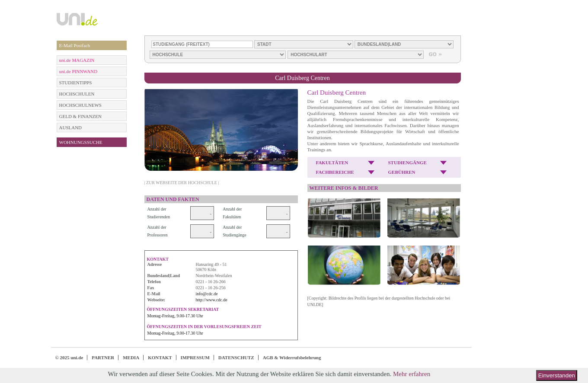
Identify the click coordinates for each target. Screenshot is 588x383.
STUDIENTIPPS (76, 83)
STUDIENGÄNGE (407, 163)
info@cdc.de (207, 294)
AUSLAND (71, 128)
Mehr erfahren (412, 374)
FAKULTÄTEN (332, 163)
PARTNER (103, 357)
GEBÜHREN (402, 172)
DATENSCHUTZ (236, 357)
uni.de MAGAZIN (77, 60)
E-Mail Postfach (75, 45)
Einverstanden (557, 375)
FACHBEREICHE (335, 172)
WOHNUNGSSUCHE (81, 142)
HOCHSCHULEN (77, 94)
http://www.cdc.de (212, 300)
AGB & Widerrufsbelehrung (292, 357)
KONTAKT (160, 357)
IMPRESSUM (195, 357)
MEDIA (131, 357)
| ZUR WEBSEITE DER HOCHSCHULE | (182, 183)
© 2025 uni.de (69, 357)
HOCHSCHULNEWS (80, 105)
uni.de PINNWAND (78, 71)
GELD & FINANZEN (80, 116)
